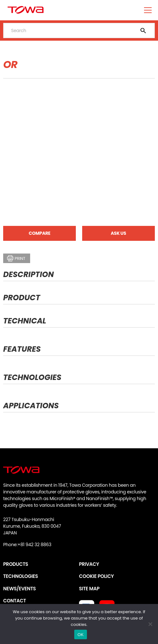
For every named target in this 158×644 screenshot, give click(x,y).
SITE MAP (89, 589)
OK (80, 635)
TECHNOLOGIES (21, 576)
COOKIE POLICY (96, 576)
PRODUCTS (16, 564)
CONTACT (15, 601)
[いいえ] (150, 624)
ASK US (118, 233)
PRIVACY (89, 564)
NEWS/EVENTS (20, 589)
